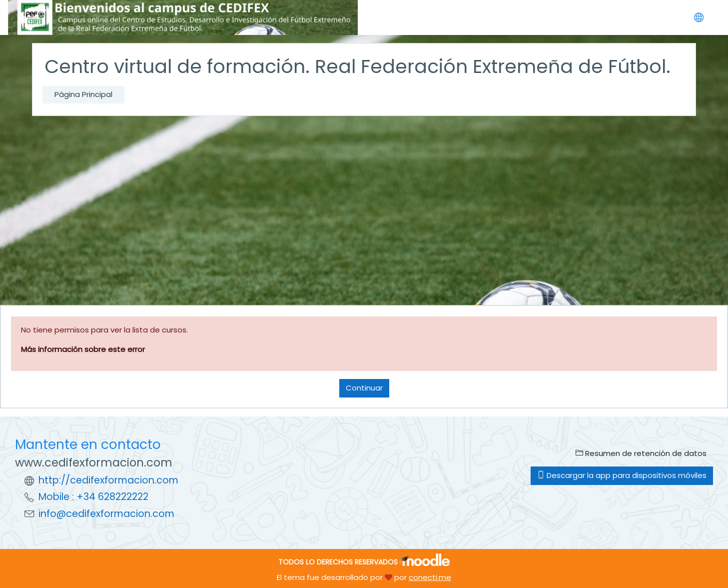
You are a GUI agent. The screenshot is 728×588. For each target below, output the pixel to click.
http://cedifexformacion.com (108, 480)
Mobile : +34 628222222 (93, 497)
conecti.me (430, 577)
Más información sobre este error (83, 349)
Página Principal (83, 94)
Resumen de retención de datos (641, 453)
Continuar (364, 388)
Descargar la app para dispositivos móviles (622, 475)
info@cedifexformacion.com (106, 514)
